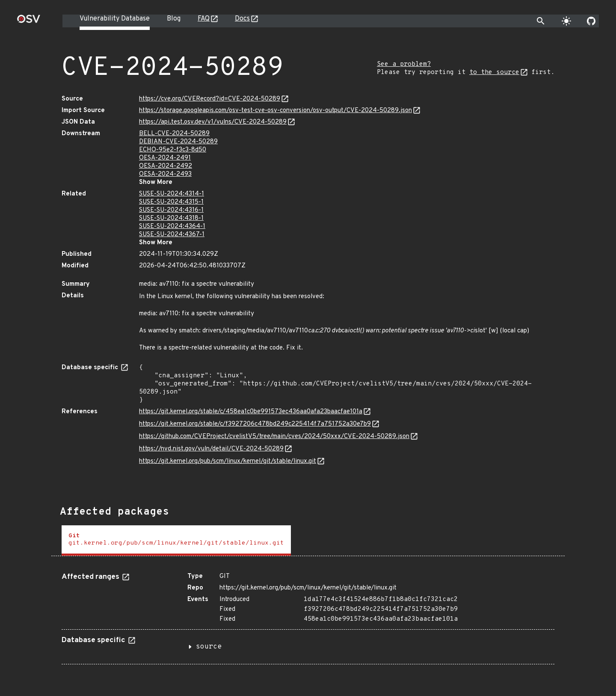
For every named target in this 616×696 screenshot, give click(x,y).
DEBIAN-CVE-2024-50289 (178, 142)
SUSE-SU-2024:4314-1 (172, 194)
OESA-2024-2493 (165, 174)
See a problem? (404, 64)
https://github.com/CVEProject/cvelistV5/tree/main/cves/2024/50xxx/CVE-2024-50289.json (274, 437)
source (209, 647)
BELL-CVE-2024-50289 (174, 134)
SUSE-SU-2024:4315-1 (171, 202)
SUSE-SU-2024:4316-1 (171, 210)
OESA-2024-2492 (166, 166)
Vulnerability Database (115, 19)
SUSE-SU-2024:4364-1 (172, 227)
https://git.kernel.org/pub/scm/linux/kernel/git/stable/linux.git (228, 461)
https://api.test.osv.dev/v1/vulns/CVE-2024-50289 (213, 122)
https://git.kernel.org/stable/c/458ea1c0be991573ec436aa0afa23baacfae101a (251, 412)
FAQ (204, 19)
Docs (242, 19)
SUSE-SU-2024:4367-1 (172, 235)
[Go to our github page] (591, 21)
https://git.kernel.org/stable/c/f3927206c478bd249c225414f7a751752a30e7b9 (255, 424)
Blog (174, 19)
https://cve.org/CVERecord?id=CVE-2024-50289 (210, 99)
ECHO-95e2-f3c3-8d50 (173, 150)
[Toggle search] (541, 21)
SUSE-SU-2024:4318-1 (171, 218)
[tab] (176, 541)
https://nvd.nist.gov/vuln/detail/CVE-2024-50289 (211, 449)
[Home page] (29, 22)
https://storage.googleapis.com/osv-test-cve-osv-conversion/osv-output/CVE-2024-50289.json (275, 111)
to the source (494, 73)
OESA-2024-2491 (165, 158)
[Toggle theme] (566, 21)
